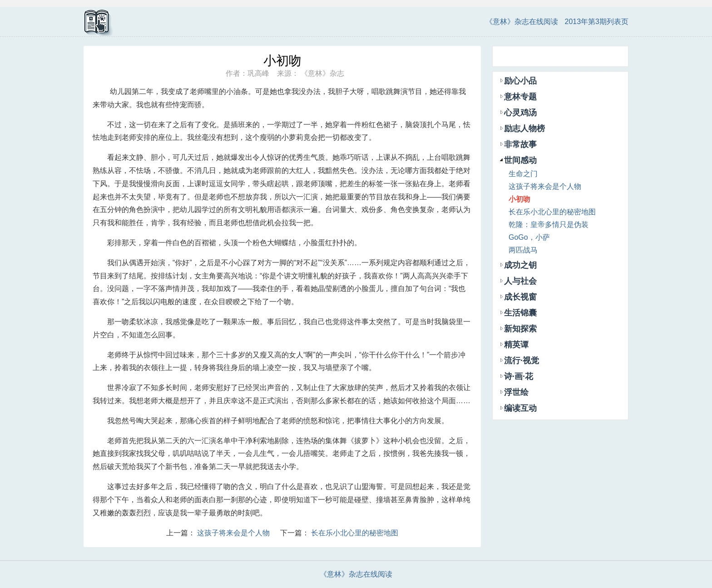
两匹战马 (523, 250)
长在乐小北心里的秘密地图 (355, 533)
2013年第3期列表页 (597, 22)
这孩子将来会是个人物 (233, 533)
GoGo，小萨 (529, 237)
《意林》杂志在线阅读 (522, 22)
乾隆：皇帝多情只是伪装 (549, 225)
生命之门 (523, 174)
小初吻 (519, 199)
